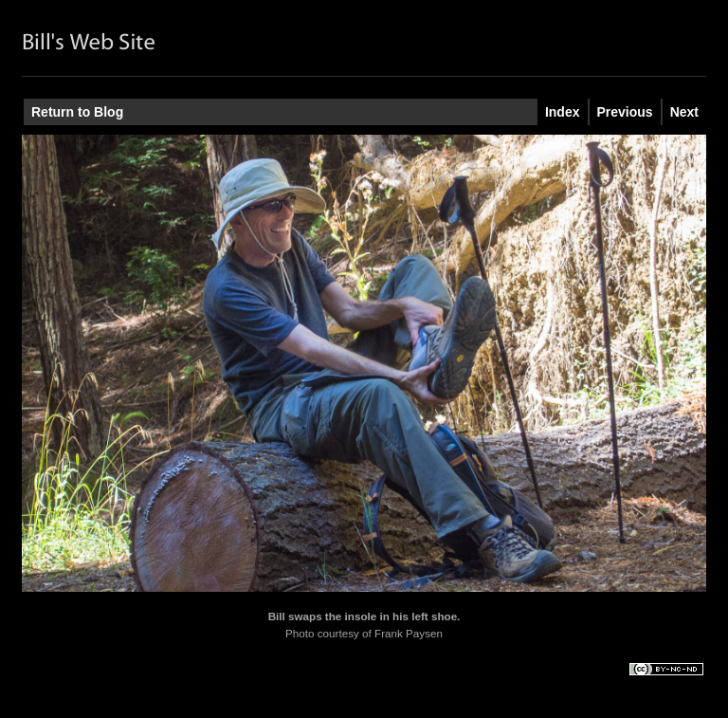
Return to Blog (77, 112)
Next (684, 112)
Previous (625, 112)
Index (563, 112)
